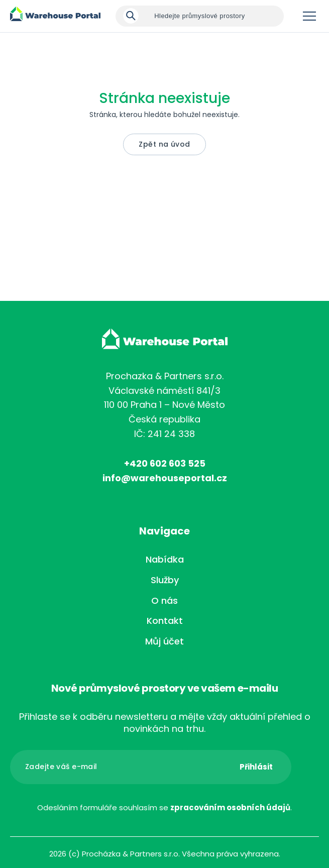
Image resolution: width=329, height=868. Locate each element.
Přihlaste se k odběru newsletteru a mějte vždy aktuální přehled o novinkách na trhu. (165, 723)
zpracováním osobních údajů (230, 807)
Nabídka (165, 559)
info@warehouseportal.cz (165, 478)
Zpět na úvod (164, 144)
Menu (309, 16)
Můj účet (164, 641)
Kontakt (165, 621)
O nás (164, 601)
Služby (165, 580)
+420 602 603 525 (165, 463)
